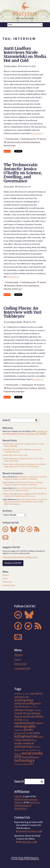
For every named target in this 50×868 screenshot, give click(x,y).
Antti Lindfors (11, 66)
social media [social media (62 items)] (32, 753)
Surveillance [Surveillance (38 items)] (30, 757)
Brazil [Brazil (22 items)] (26, 707)
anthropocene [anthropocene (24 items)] (22, 697)
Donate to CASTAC (13, 563)
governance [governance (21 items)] (20, 733)
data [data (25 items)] (29, 714)
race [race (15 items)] (39, 750)
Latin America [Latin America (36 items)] (24, 740)
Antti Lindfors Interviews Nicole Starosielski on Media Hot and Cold (25, 54)
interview (10, 142)
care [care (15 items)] (31, 707)
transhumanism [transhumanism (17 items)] (21, 764)
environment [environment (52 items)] (25, 723)
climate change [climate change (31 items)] (24, 710)
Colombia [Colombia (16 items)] (38, 710)
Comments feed (9, 585)
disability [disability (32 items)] (37, 717)
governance (34, 286)
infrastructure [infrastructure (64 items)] (26, 736)
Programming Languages (14, 391)
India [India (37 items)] (36, 733)
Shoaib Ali (6, 482)
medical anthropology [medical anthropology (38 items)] (24, 745)
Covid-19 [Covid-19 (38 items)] (20, 713)
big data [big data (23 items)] (18, 707)
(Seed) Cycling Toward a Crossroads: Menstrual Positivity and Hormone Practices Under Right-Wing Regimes (26, 502)
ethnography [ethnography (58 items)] (25, 726)
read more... (37, 133)
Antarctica (11, 286)
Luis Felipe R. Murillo (14, 322)
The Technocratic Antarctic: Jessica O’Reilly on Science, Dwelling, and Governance (23, 173)
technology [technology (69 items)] (24, 760)
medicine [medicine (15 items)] (37, 747)
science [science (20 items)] (18, 754)
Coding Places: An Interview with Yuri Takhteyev (23, 312)
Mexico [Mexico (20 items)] (18, 750)
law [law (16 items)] (35, 740)
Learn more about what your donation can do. (20, 557)
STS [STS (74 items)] (18, 757)
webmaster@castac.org (29, 831)
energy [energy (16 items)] (26, 720)
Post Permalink (12, 139)
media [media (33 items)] (18, 743)
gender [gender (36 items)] (28, 730)
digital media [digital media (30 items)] (22, 717)
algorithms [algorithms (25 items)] (36, 694)
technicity (25, 142)
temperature (35, 142)
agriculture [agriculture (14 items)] (26, 694)
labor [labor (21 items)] (41, 737)
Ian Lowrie (10, 187)
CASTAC (18, 796)
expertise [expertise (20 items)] (19, 730)
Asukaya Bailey (8, 494)
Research (41, 385)
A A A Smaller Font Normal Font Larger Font (25, 25)
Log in (5, 579)
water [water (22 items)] (31, 764)
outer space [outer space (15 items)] (26, 750)
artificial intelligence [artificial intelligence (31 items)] (28, 703)
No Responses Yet (29, 139)
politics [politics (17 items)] (33, 750)
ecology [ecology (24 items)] (18, 720)
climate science (22, 286)
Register (6, 575)
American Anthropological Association (27, 805)
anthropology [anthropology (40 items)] (24, 700)
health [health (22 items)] (29, 733)
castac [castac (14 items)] (35, 707)
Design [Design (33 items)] (36, 713)
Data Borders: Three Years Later (15, 455)
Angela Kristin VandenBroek (29, 859)
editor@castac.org (26, 842)
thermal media (10, 145)
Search (6, 420)
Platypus (25, 13)
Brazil (9, 388)
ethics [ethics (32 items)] (39, 723)
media (18, 142)
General (43, 139)
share (8, 151)
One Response (28, 385)
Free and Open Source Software (25, 388)
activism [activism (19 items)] (18, 694)
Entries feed (7, 582)
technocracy (17, 289)
